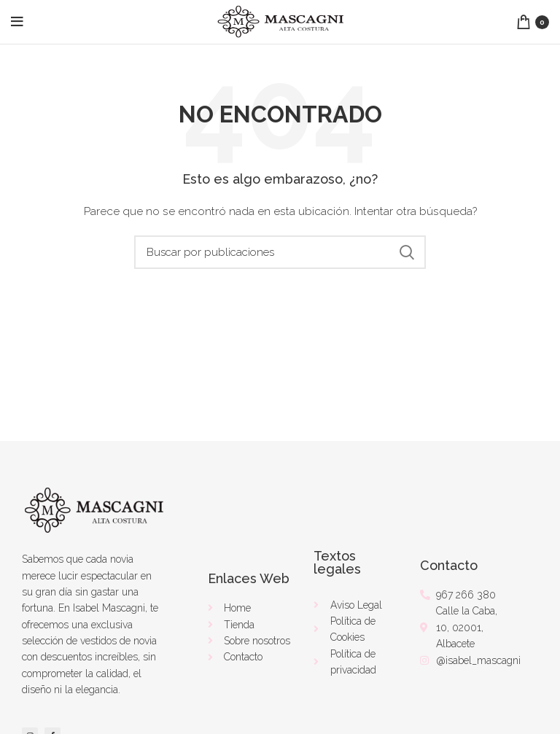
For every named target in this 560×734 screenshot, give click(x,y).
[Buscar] (280, 252)
